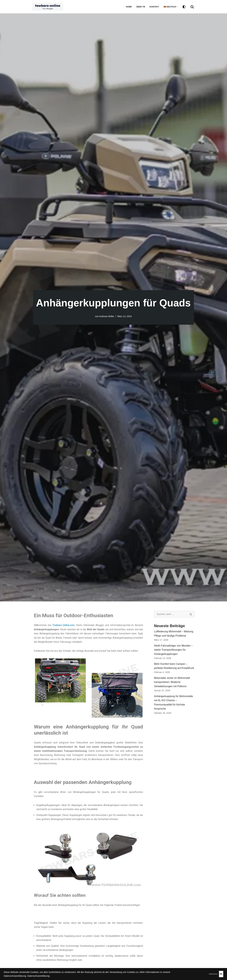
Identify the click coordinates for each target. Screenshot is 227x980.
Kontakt (154, 7)
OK (216, 974)
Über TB (140, 7)
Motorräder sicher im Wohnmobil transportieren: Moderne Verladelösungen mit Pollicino (172, 684)
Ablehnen (199, 974)
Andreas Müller (107, 316)
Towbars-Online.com (64, 625)
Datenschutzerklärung (39, 976)
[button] (178, 7)
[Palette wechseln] (184, 7)
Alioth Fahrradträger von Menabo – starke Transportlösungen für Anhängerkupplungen (174, 651)
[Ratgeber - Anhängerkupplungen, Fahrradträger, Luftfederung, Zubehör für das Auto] (49, 7)
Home (128, 7)
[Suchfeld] (192, 7)
